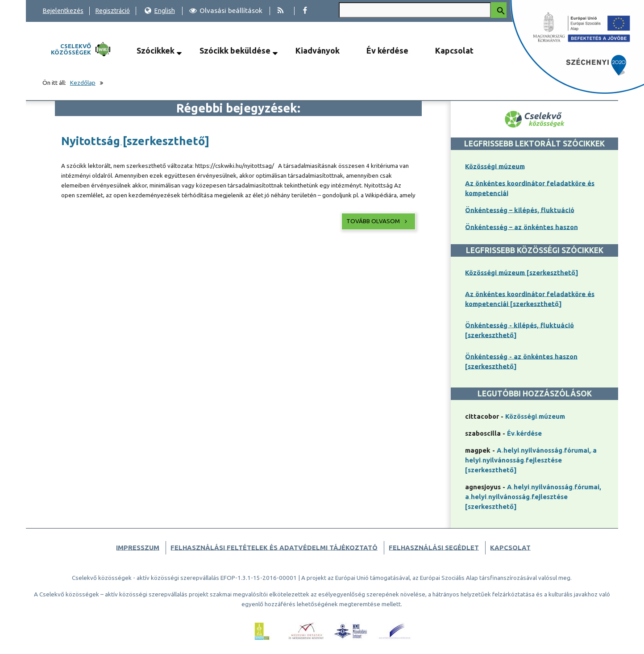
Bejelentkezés (63, 11)
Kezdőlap (83, 83)
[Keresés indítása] (499, 10)
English (160, 10)
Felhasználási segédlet (434, 548)
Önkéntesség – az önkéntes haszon (521, 227)
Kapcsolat (454, 50)
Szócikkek (156, 50)
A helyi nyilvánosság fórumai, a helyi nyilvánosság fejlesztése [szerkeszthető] (531, 460)
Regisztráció (113, 11)
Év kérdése (387, 50)
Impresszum (138, 548)
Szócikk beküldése (235, 50)
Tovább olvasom (378, 221)
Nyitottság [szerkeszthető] (135, 141)
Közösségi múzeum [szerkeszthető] (522, 273)
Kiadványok (318, 50)
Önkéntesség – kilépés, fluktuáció (520, 210)
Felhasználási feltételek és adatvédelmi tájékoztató (274, 548)
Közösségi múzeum (495, 166)
